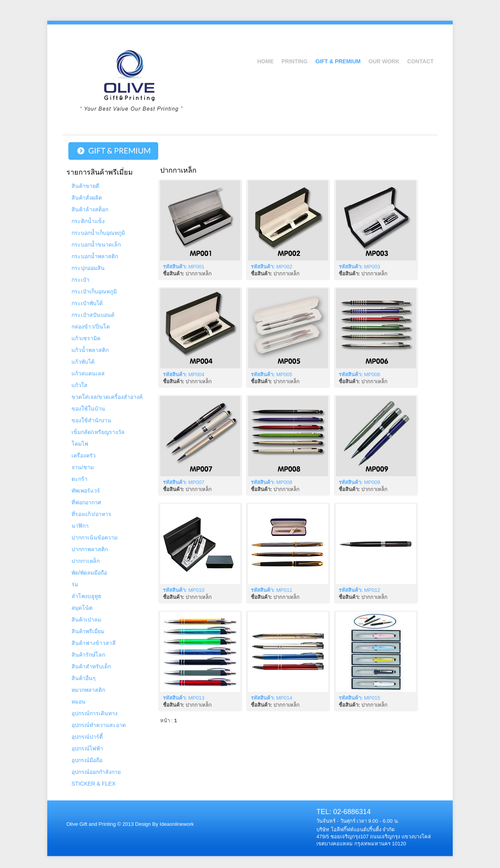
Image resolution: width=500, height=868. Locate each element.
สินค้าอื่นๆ (84, 678)
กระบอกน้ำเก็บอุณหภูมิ (98, 233)
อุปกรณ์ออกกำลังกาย (96, 772)
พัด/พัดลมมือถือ (89, 573)
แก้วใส (79, 385)
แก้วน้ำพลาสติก (90, 350)
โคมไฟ (80, 444)
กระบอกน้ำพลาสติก (95, 256)
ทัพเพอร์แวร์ (86, 491)
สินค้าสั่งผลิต (87, 198)
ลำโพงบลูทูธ (87, 596)
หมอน (79, 702)
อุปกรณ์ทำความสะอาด (99, 725)
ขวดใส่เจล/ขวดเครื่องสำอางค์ (107, 397)
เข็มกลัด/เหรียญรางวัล (98, 432)
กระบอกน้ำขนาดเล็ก (96, 245)
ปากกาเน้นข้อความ (95, 538)
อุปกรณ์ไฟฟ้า (87, 748)
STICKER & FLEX (94, 784)
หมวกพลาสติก (88, 690)
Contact (421, 61)
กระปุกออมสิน (88, 268)
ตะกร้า (79, 479)
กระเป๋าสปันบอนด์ (93, 315)
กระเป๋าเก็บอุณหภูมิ (94, 291)
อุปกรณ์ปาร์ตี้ (87, 737)
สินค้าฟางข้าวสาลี (94, 643)
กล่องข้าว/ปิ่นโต (91, 327)
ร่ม (75, 584)
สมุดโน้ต (82, 608)
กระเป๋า (80, 280)
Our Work (384, 61)
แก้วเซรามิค (86, 338)
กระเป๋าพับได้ (87, 303)
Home (265, 61)
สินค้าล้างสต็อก (90, 209)
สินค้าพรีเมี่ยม (88, 631)
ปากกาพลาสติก (90, 549)
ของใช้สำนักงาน (91, 420)
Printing (294, 61)
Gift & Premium (338, 61)
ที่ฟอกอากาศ (86, 502)
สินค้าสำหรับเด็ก (91, 666)
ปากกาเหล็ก (86, 561)
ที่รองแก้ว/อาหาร (91, 514)
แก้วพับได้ (83, 362)
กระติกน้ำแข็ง (88, 221)
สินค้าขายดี (85, 186)
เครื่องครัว (84, 455)
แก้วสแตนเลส (88, 373)
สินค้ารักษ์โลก (88, 655)
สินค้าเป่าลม (86, 620)
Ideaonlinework (176, 824)
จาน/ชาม (83, 467)
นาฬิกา (80, 526)
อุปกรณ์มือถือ (87, 760)
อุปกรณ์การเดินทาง (95, 713)
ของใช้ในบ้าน (88, 409)
